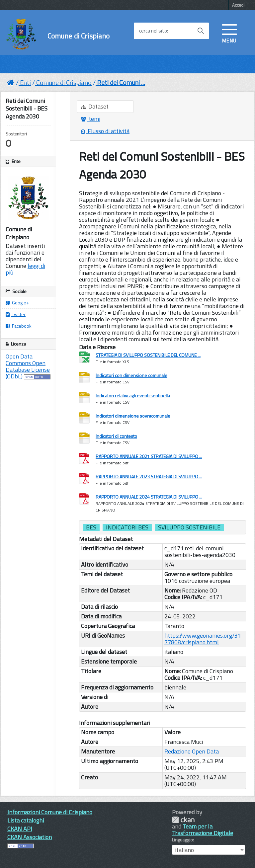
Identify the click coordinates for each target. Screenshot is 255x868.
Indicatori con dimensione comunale (131, 375)
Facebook (19, 326)
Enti (25, 82)
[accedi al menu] (229, 33)
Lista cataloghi (26, 820)
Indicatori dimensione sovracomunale (133, 416)
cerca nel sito (153, 31)
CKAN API (20, 829)
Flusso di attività (105, 131)
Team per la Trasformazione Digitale (203, 830)
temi (91, 119)
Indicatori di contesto (116, 436)
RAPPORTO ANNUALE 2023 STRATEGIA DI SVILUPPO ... (149, 476)
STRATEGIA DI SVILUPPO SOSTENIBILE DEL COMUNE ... (148, 355)
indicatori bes (127, 527)
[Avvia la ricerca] (201, 31)
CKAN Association (30, 837)
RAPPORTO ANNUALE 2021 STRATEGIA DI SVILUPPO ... (149, 456)
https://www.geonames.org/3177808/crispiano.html (203, 639)
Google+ (17, 303)
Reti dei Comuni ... (121, 82)
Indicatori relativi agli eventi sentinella (133, 395)
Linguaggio (182, 840)
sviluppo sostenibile (189, 527)
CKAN (183, 820)
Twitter (16, 314)
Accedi (238, 5)
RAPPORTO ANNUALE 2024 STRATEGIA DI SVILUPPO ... (149, 497)
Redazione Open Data (192, 751)
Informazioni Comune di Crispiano (50, 812)
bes (91, 527)
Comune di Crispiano (79, 36)
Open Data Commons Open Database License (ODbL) (28, 366)
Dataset (95, 106)
